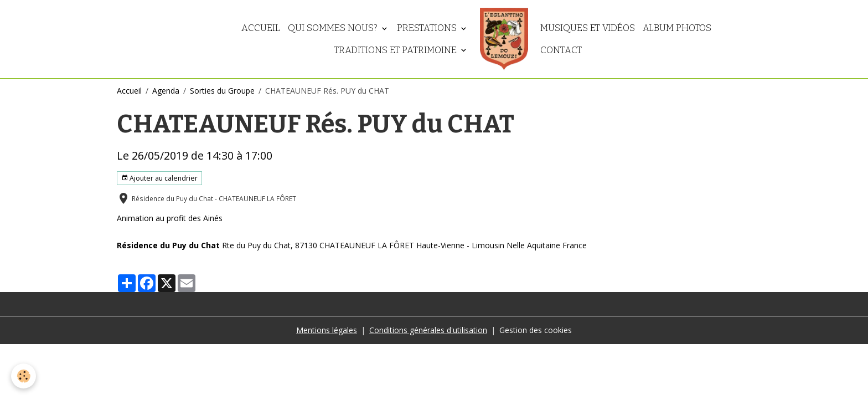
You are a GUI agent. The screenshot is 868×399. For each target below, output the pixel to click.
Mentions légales (327, 330)
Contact (561, 50)
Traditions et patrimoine (396, 50)
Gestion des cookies (536, 330)
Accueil (261, 28)
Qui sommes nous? (334, 28)
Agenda (166, 91)
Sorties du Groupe (222, 91)
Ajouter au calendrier (159, 178)
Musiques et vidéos (588, 28)
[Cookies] (24, 376)
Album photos (677, 28)
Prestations (428, 28)
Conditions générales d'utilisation (428, 330)
